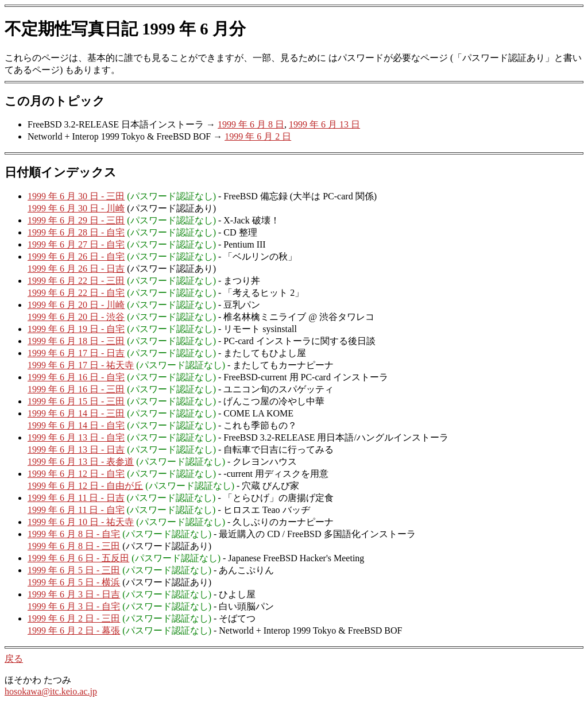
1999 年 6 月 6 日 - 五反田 (78, 558)
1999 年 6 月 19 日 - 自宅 (76, 329)
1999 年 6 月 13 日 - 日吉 (76, 450)
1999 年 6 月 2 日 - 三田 (74, 618)
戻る (14, 659)
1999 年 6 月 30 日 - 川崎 (76, 208)
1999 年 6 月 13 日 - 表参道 (81, 462)
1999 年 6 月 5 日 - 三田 (74, 570)
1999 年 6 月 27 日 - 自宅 (76, 244)
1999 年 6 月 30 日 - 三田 (76, 196)
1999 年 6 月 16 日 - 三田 (76, 389)
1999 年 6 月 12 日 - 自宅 (76, 474)
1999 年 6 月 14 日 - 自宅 (76, 425)
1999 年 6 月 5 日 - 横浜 (74, 582)
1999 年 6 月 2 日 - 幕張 (74, 630)
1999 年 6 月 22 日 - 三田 (76, 281)
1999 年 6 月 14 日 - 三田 (76, 413)
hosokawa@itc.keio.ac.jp (51, 691)
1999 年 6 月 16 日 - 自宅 (76, 377)
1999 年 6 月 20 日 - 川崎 (76, 305)
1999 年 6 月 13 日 (324, 124)
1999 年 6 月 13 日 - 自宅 (76, 437)
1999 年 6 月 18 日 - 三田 (76, 341)
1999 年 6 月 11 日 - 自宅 (76, 510)
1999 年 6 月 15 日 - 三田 (76, 401)
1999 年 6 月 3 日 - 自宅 (74, 606)
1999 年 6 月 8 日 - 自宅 (74, 534)
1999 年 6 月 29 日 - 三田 (76, 220)
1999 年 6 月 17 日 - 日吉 (76, 353)
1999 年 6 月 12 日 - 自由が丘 (85, 486)
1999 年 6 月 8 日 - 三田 (74, 546)
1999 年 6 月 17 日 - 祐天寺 (81, 365)
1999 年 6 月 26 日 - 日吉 (76, 269)
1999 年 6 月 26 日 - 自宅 (76, 256)
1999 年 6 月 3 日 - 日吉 (74, 594)
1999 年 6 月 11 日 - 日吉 (76, 498)
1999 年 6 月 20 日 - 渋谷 (76, 317)
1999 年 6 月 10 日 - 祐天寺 (81, 522)
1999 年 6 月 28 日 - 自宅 (76, 232)
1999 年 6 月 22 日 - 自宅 (76, 293)
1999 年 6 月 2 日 (258, 136)
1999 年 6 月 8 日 (251, 124)
